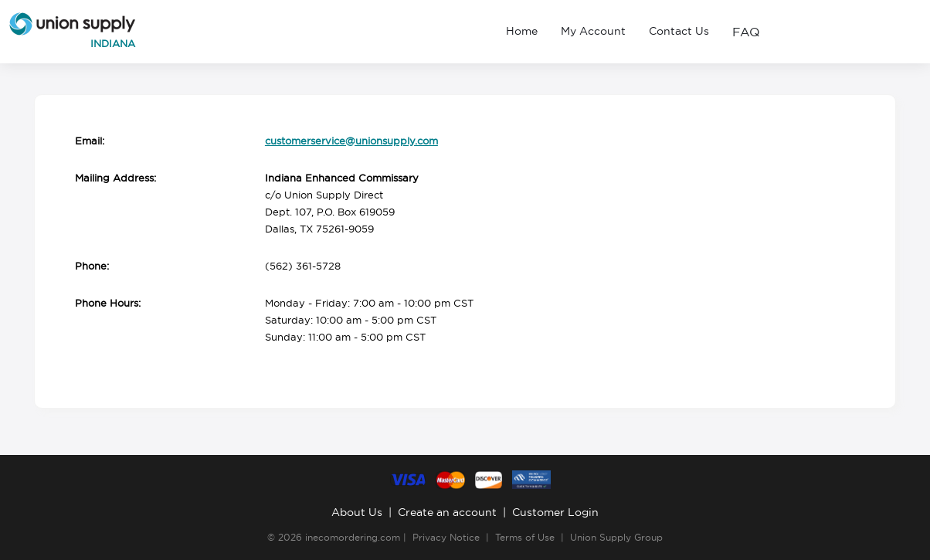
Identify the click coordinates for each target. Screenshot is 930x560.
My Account (593, 31)
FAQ (746, 32)
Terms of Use (525, 537)
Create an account (447, 512)
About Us (357, 512)
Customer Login (555, 512)
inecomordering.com (353, 537)
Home (522, 31)
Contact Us (679, 31)
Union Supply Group (616, 537)
